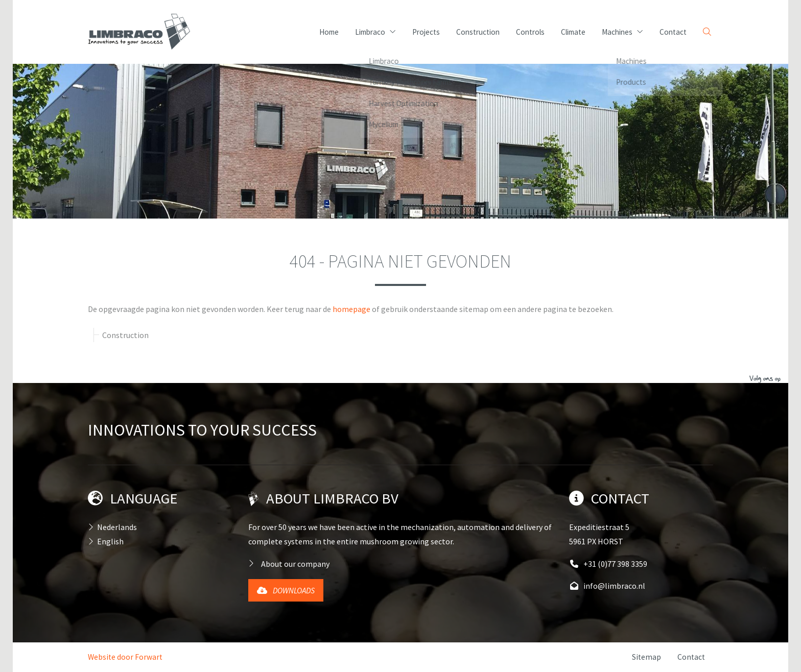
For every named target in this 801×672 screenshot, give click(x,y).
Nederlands (117, 527)
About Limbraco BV (332, 498)
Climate (573, 32)
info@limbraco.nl (607, 586)
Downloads (286, 590)
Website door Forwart (125, 657)
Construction (478, 32)
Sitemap (646, 657)
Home (329, 32)
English (110, 541)
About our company (295, 564)
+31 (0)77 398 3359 (608, 564)
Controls (530, 32)
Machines (622, 32)
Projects (426, 32)
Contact (673, 32)
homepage (351, 309)
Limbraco (375, 32)
